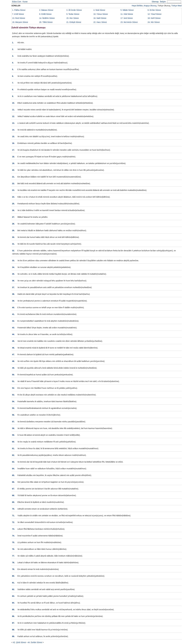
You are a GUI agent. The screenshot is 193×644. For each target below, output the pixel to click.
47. (13, 354)
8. (13, 90)
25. (13, 204)
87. (13, 623)
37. (13, 287)
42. (13, 321)
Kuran (25, 2)
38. (13, 294)
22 (100, 22)
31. (13, 244)
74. (13, 536)
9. (13, 96)
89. (13, 636)
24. (13, 197)
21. (13, 177)
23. (13, 190)
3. (13, 56)
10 (101, 14)
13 (19, 18)
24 (154, 22)
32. (13, 251)
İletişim (163, 2)
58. (13, 428)
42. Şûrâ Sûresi (20, 642)
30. (13, 237)
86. (13, 616)
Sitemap (155, 2)
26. (13, 210)
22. (13, 183)
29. (13, 230)
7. (13, 83)
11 (127, 14)
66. (13, 482)
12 (154, 14)
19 (20, 22)
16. (13, 143)
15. (13, 137)
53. (13, 395)
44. (13, 334)
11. (13, 110)
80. (13, 576)
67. (13, 489)
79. (13, 569)
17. (13, 150)
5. (13, 69)
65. (13, 475)
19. (13, 163)
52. (13, 388)
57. (13, 422)
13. (13, 123)
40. (13, 308)
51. (13, 381)
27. (13, 217)
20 (46, 22)
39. (13, 301)
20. (13, 170)
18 (154, 18)
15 (73, 18)
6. (13, 76)
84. (13, 603)
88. (13, 630)
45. (13, 341)
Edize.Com (17, 2)
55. (13, 408)
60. (13, 442)
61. (13, 448)
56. (13, 415)
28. (13, 224)
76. (13, 549)
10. (13, 103)
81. (13, 583)
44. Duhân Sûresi (35, 642)
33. (13, 261)
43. (13, 328)
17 (127, 18)
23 (129, 22)
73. (13, 529)
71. (13, 516)
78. (13, 563)
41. (13, 314)
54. (13, 401)
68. (13, 495)
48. (13, 361)
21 (74, 22)
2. (13, 49)
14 (47, 18)
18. (13, 157)
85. (13, 610)
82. (13, 589)
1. (13, 43)
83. (13, 596)
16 (100, 18)
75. (13, 542)
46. (13, 348)
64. (13, 469)
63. (13, 462)
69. (13, 502)
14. (13, 130)
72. (13, 522)
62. (13, 455)
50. (13, 375)
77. (13, 556)
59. (13, 435)
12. (13, 116)
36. (13, 281)
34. (13, 267)
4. (13, 63)
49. (13, 368)
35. (13, 274)
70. (13, 509)
